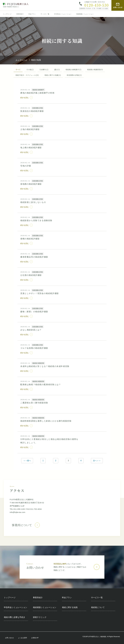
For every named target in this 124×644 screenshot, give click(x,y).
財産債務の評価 (74, 75)
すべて (18, 70)
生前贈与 (44, 70)
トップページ (7, 14)
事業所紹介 (20, 14)
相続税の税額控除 (95, 70)
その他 (30, 70)
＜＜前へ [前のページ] (27, 461)
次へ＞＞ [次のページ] (97, 461)
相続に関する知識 (53, 75)
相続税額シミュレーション (85, 14)
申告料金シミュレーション (63, 14)
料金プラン (32, 14)
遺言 (57, 70)
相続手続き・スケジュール (27, 75)
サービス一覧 (45, 14)
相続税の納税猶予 (74, 70)
